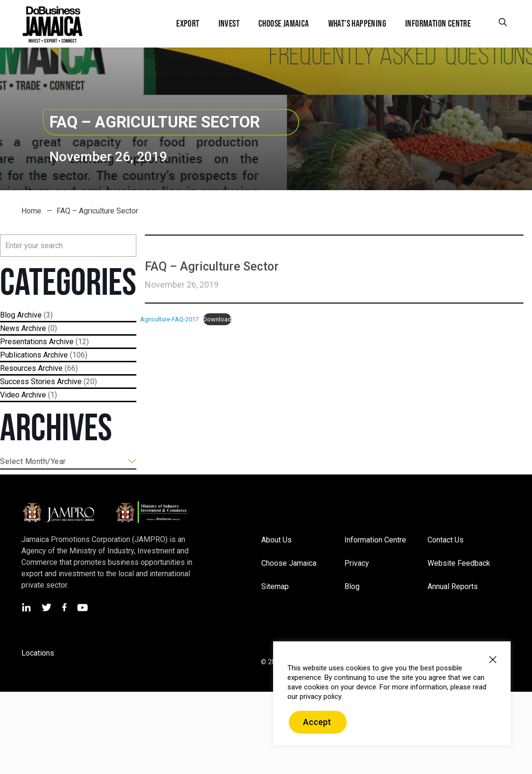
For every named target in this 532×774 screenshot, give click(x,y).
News (10, 328)
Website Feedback (459, 563)
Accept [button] (317, 722)
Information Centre (375, 540)
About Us (276, 540)
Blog (8, 315)
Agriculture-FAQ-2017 (169, 319)
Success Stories (28, 382)
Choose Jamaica (289, 563)
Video (10, 395)
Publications (21, 355)
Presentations (24, 342)
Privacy (357, 563)
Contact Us (446, 540)
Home (31, 211)
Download (217, 319)
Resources (18, 368)
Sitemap (275, 586)
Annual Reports (453, 586)
